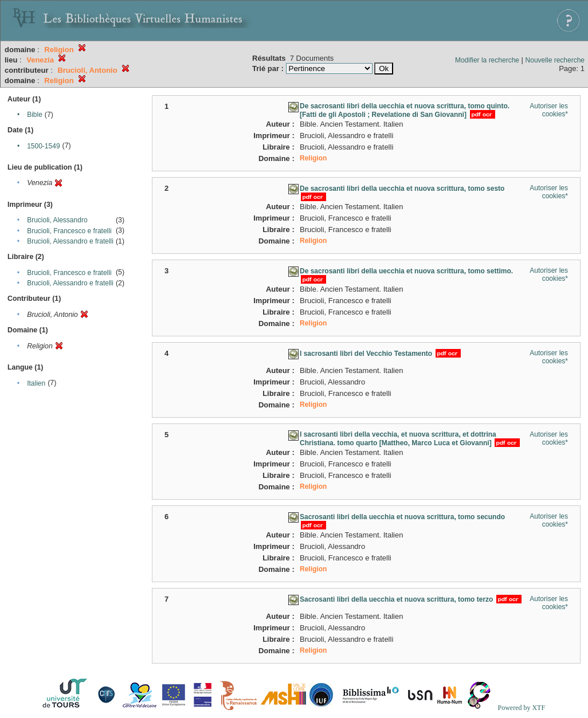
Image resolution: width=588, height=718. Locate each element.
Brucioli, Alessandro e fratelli (70, 241)
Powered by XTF (521, 708)
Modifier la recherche (487, 60)
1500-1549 (43, 146)
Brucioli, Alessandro (57, 220)
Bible (35, 115)
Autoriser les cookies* (549, 110)
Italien (36, 383)
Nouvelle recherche (555, 60)
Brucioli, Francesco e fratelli (69, 231)
